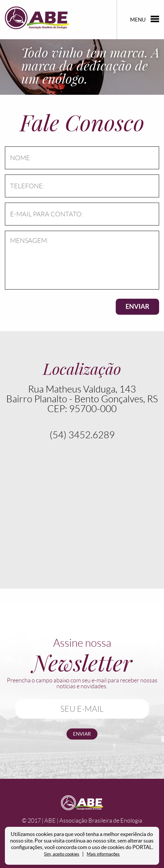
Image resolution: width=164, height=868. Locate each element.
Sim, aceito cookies (62, 854)
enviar (82, 734)
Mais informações (103, 854)
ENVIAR (137, 306)
